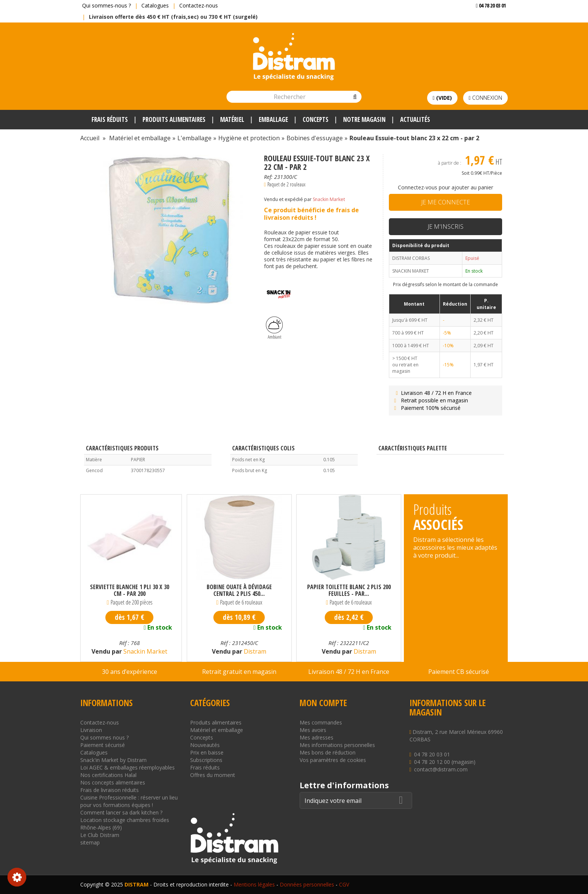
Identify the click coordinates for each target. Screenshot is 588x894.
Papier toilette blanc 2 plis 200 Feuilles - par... (349, 590)
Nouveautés (205, 745)
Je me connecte (445, 202)
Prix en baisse (207, 752)
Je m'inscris (445, 226)
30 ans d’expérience (130, 672)
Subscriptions (206, 760)
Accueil (90, 138)
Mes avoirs (313, 730)
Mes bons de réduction (328, 752)
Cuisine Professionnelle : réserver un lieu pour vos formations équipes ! (129, 801)
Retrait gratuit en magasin (239, 672)
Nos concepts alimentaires (113, 782)
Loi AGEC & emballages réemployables (127, 767)
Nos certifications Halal (108, 775)
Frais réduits (205, 767)
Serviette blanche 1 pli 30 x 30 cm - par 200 (130, 590)
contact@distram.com (441, 769)
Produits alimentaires (216, 722)
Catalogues (155, 5)
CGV (344, 884)
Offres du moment (213, 775)
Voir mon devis (488, 20)
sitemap (90, 842)
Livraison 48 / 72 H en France (432, 393)
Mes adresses (316, 737)
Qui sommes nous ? (104, 737)
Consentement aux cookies (17, 877)
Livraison (91, 730)
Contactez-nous (199, 5)
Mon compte (323, 703)
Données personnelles (307, 884)
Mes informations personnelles (337, 745)
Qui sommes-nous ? (106, 5)
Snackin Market (329, 199)
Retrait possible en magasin (430, 400)
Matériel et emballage (217, 730)
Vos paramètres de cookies (333, 760)
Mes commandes (321, 722)
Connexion (485, 98)
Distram (254, 651)
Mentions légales (254, 884)
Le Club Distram (100, 835)
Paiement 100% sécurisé (427, 408)
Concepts (202, 737)
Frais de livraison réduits (109, 790)
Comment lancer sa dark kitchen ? (121, 812)
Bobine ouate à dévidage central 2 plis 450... (239, 590)
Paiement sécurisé (103, 745)
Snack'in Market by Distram (113, 760)
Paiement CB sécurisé (459, 672)
